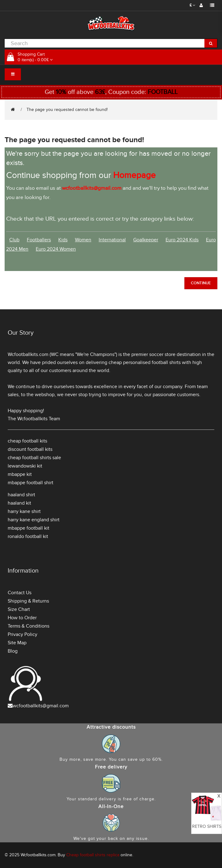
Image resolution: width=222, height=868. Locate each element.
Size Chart (19, 609)
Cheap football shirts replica (93, 855)
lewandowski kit (25, 466)
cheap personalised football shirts (145, 362)
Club (14, 240)
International (112, 240)
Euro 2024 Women (56, 249)
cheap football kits (27, 441)
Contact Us (20, 593)
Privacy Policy (23, 634)
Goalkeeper (146, 240)
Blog (13, 651)
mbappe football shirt (31, 483)
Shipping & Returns (28, 601)
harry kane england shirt (34, 520)
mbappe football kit (29, 528)
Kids (63, 240)
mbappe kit (20, 474)
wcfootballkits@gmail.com (41, 706)
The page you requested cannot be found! (67, 110)
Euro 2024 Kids (182, 240)
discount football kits (30, 449)
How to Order (22, 618)
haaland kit (19, 503)
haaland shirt (21, 495)
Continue (201, 283)
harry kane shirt (24, 511)
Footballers (39, 240)
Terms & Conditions (29, 626)
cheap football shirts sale (34, 458)
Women (83, 240)
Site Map (17, 643)
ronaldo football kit (28, 536)
